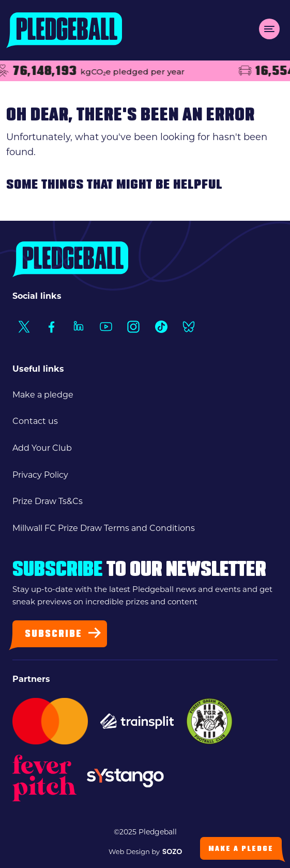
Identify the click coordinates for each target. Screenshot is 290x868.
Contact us (35, 421)
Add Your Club (42, 448)
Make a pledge (43, 395)
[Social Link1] (24, 326)
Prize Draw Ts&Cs (48, 501)
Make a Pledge (241, 849)
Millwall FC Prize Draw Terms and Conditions (104, 528)
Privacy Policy (40, 475)
